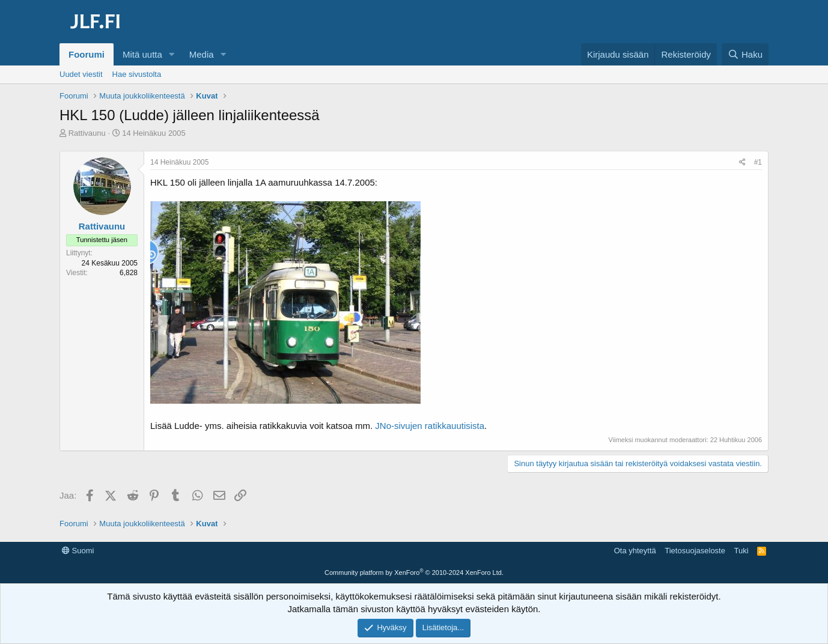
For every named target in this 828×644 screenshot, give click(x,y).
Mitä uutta (142, 54)
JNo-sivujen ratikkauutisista (430, 426)
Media (202, 54)
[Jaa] (742, 163)
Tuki (741, 551)
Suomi (78, 551)
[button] (172, 54)
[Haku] (745, 54)
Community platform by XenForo (414, 573)
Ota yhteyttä (635, 551)
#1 (758, 162)
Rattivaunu (87, 133)
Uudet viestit (81, 74)
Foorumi (87, 54)
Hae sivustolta (137, 74)
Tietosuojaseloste (695, 551)
